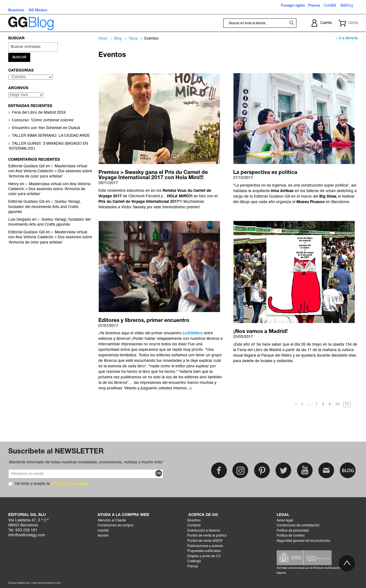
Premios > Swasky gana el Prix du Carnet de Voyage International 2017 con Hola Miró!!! (153, 175)
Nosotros (194, 521)
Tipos (133, 39)
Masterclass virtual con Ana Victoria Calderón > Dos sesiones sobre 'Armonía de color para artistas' (50, 172)
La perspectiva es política (265, 173)
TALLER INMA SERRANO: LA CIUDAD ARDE (51, 136)
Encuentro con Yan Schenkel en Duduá (46, 128)
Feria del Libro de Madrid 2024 (39, 113)
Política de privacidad (293, 531)
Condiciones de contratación (298, 526)
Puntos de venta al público (207, 536)
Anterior (296, 405)
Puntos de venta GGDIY (205, 541)
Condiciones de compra (115, 526)
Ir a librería (347, 38)
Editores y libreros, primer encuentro (144, 321)
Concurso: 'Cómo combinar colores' (43, 121)
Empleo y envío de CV (204, 556)
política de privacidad (69, 484)
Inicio (103, 39)
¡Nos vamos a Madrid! (260, 332)
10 (337, 404)
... (309, 404)
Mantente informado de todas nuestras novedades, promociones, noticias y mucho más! (86, 462)
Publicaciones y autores (205, 546)
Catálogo (194, 561)
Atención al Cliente (112, 521)
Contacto (194, 526)
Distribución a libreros (204, 531)
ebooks (103, 536)
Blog (118, 39)
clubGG (103, 531)
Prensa (193, 567)
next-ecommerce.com (46, 583)
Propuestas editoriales (204, 551)
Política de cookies (291, 536)
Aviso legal (285, 521)
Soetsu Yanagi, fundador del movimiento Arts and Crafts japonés (45, 207)
